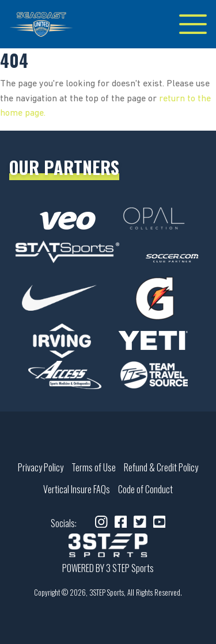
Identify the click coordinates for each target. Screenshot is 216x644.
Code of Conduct (145, 489)
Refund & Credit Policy (161, 467)
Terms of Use (94, 467)
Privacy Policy (41, 467)
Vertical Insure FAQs (77, 489)
